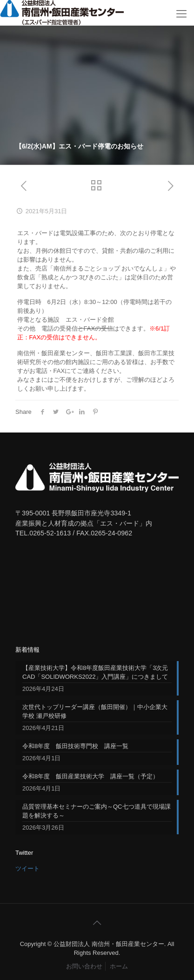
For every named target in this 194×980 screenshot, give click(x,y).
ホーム (119, 966)
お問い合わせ (84, 966)
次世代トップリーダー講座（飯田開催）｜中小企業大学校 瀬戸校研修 (95, 711)
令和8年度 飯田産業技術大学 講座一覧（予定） (90, 776)
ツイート (27, 868)
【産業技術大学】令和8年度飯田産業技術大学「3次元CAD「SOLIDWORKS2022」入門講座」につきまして (95, 672)
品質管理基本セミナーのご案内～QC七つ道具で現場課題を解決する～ (97, 811)
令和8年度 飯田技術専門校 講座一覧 (75, 746)
